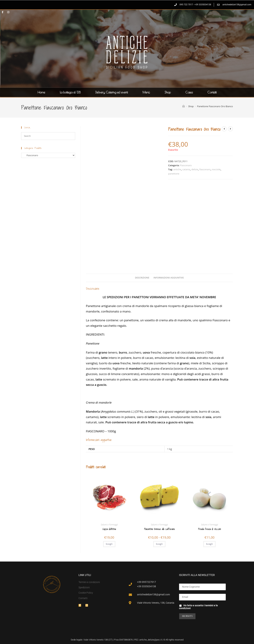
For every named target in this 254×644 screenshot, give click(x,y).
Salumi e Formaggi (109, 525)
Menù (146, 92)
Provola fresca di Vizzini (210, 529)
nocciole (216, 169)
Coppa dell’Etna (109, 529)
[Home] (184, 106)
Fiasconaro (186, 165)
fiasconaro (205, 169)
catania (186, 169)
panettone (174, 174)
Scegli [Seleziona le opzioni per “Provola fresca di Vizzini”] (209, 544)
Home (41, 92)
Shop (168, 92)
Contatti (212, 92)
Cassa (189, 92)
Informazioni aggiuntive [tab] (169, 278)
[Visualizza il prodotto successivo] (230, 129)
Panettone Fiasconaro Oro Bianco (215, 106)
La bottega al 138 (70, 92)
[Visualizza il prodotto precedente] (224, 129)
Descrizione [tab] (142, 278)
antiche (177, 169)
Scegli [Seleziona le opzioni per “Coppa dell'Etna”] (109, 544)
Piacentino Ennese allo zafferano (159, 529)
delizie (195, 169)
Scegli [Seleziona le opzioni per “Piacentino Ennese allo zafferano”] (159, 544)
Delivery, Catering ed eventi (111, 92)
